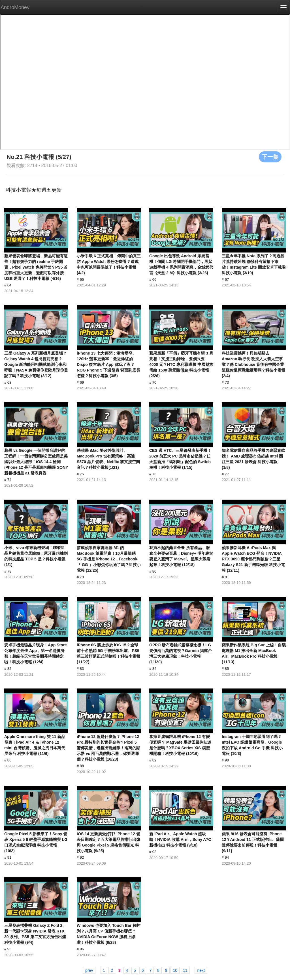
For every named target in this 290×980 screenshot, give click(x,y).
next (201, 970)
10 (175, 970)
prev (89, 970)
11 (185, 970)
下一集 (270, 157)
